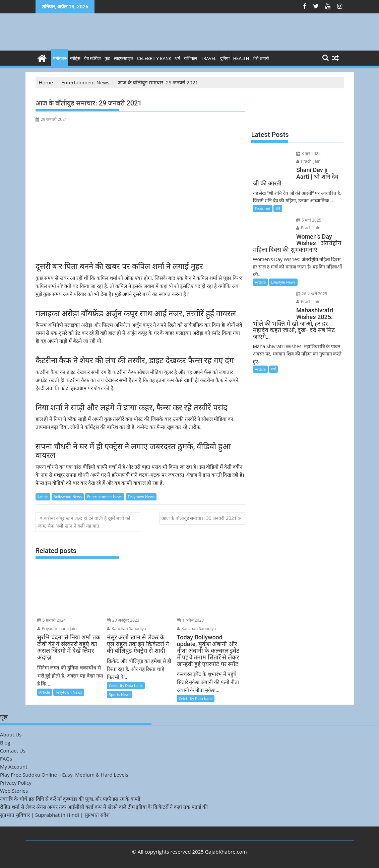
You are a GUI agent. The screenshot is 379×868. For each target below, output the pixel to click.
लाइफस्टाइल (124, 58)
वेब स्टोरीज (92, 58)
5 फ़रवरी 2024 (52, 620)
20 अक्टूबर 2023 (123, 620)
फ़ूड (107, 58)
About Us (11, 734)
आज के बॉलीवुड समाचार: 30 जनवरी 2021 (199, 518)
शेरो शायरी (261, 58)
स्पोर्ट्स (75, 58)
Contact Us (13, 751)
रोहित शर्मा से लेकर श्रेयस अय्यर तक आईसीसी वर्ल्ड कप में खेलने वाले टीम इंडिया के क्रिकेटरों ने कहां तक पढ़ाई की (104, 807)
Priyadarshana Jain (57, 628)
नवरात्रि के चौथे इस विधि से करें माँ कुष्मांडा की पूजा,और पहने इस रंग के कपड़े (70, 799)
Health (241, 58)
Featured (263, 208)
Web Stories (14, 791)
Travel (208, 58)
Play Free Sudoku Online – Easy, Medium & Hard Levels (64, 775)
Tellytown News (141, 497)
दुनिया (225, 58)
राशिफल (191, 58)
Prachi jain (308, 161)
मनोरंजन (60, 58)
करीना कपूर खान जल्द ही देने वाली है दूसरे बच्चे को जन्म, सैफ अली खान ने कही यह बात (84, 522)
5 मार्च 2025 (309, 220)
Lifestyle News (283, 282)
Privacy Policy (16, 783)
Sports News (120, 694)
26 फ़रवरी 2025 (312, 294)
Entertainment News (105, 497)
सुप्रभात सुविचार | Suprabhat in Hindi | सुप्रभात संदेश (55, 815)
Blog (5, 742)
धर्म (178, 58)
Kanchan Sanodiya (127, 628)
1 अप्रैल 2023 (191, 620)
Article (43, 497)
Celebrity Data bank (126, 685)
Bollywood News (68, 497)
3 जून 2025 (308, 153)
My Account (14, 767)
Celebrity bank (154, 58)
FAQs (6, 759)
